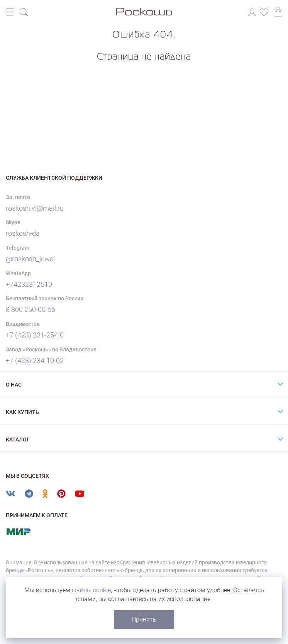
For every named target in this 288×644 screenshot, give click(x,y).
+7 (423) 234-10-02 (35, 360)
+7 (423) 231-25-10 (35, 335)
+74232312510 (29, 284)
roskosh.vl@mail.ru (35, 208)
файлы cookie (91, 590)
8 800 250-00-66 (30, 309)
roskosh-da (23, 233)
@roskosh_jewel (30, 259)
